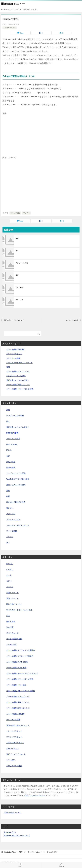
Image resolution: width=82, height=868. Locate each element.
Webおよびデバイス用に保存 (18, 479)
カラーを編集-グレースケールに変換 (21, 691)
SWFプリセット (13, 748)
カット (9, 575)
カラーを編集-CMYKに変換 (17, 662)
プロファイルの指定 (14, 766)
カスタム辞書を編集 (14, 639)
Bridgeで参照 (15, 213)
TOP (13, 852)
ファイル (26, 213)
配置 (8, 496)
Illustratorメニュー (13, 4)
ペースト (10, 587)
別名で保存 (19, 287)
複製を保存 (11, 467)
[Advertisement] (41, 133)
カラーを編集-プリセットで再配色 (20, 656)
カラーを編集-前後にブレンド (18, 385)
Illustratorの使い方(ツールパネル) (17, 835)
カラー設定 (11, 760)
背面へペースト (12, 598)
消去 (8, 616)
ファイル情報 (12, 531)
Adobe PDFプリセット (15, 743)
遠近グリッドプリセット (16, 754)
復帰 (8, 367)
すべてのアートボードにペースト (19, 363)
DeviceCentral (12, 444)
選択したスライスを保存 (16, 485)
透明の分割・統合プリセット (18, 725)
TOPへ (61, 865)
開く (17, 251)
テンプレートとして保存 (16, 376)
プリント (10, 537)
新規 (17, 238)
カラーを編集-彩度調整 (15, 349)
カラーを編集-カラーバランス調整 (20, 389)
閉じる (9, 450)
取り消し (10, 564)
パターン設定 (12, 644)
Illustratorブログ (10, 832)
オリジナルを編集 (13, 358)
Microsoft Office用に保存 (16, 502)
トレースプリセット (14, 731)
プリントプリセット (14, 354)
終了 (8, 542)
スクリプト (19, 300)
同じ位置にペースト (14, 604)
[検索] (22, 334)
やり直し (10, 569)
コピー (9, 581)
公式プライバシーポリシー (35, 795)
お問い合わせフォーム (12, 812)
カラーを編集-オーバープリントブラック (22, 673)
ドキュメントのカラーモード (18, 525)
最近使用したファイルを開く (14, 320)
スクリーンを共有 (22, 263)
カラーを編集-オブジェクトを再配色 (21, 650)
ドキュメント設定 (13, 519)
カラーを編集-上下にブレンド (18, 371)
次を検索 (10, 627)
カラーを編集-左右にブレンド (18, 708)
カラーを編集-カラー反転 (16, 685)
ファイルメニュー (10, 28)
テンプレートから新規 (15, 415)
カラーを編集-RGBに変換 (16, 668)
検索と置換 (11, 621)
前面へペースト (12, 593)
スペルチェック (12, 633)
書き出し (10, 508)
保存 (17, 275)
